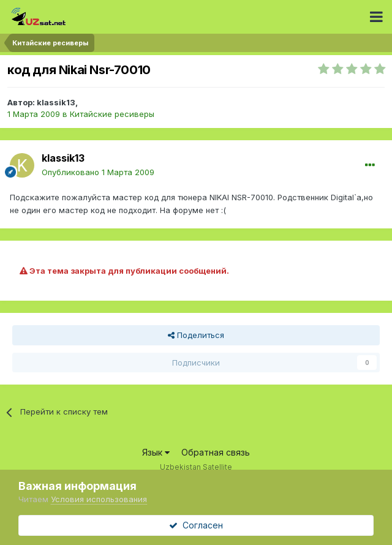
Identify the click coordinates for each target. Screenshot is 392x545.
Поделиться (196, 335)
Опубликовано (98, 172)
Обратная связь (216, 452)
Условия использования (99, 499)
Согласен (196, 525)
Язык (156, 452)
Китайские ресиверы (112, 114)
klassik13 (56, 102)
